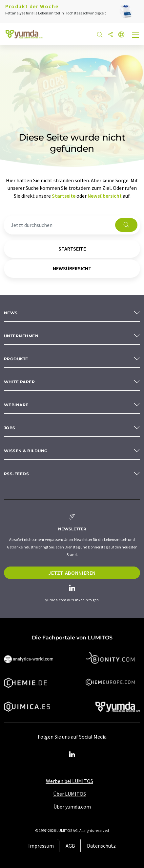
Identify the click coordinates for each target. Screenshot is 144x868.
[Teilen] (111, 35)
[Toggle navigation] (136, 35)
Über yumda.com (72, 807)
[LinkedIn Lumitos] (72, 755)
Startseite (64, 196)
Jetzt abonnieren (72, 573)
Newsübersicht (105, 196)
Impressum (41, 846)
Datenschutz (101, 846)
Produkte (16, 359)
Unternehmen (21, 336)
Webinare (16, 405)
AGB (70, 846)
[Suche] (100, 35)
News (11, 313)
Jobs (10, 428)
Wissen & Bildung (26, 451)
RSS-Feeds (16, 474)
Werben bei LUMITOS (70, 781)
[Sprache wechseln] (121, 35)
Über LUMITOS (70, 794)
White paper (19, 382)
